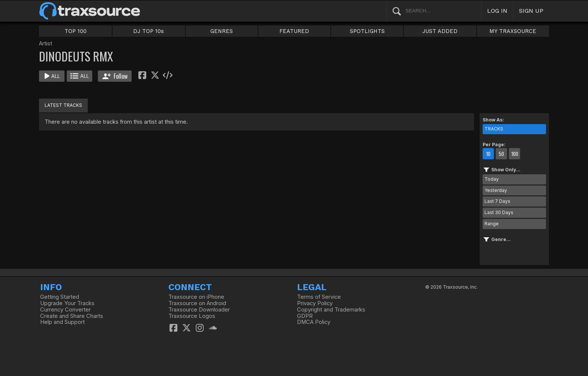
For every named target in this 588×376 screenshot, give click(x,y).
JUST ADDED (440, 31)
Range (492, 224)
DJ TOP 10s (148, 31)
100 (515, 154)
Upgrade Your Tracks (67, 303)
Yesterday (496, 190)
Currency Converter (65, 310)
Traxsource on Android (197, 303)
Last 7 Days (497, 201)
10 (488, 154)
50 (501, 154)
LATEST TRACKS (63, 105)
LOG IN (497, 11)
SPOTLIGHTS (367, 31)
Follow (115, 76)
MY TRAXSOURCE (513, 31)
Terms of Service (319, 297)
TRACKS (494, 129)
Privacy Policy (315, 303)
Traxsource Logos (192, 316)
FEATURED (294, 31)
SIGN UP (531, 11)
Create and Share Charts (72, 316)
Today (492, 179)
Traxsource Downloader (199, 310)
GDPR (305, 316)
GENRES (222, 31)
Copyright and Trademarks (331, 310)
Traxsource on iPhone (196, 297)
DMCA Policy (314, 322)
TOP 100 (76, 31)
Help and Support (62, 322)
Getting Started (60, 297)
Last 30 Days (499, 212)
